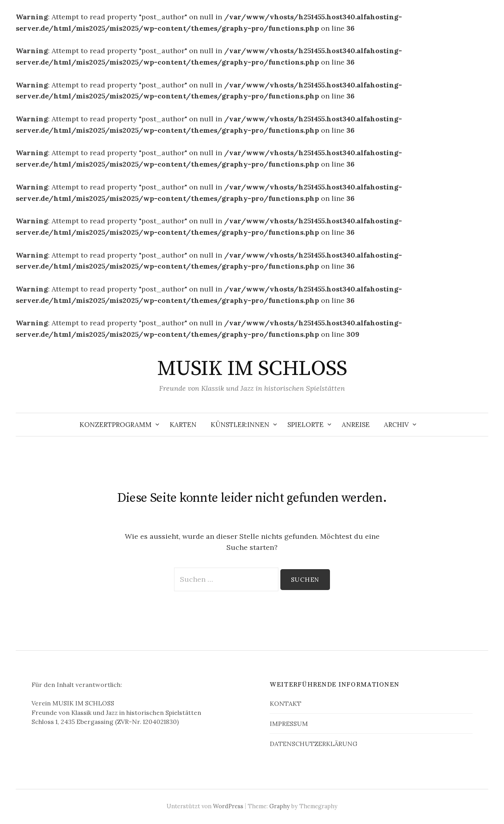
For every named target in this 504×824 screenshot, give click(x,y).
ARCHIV (396, 425)
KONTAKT (285, 703)
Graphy (280, 806)
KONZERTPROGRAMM (116, 425)
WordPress (228, 806)
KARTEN (183, 425)
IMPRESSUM (289, 724)
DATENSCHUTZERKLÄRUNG (313, 744)
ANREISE (356, 425)
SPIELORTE (306, 425)
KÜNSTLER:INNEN (240, 425)
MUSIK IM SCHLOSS (252, 369)
